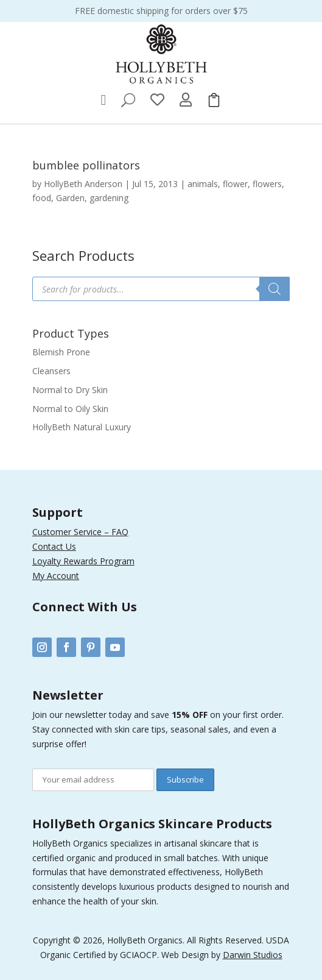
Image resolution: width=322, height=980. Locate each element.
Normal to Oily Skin (70, 409)
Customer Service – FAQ (80, 532)
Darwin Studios (253, 955)
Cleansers (51, 371)
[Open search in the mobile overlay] (161, 289)
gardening (109, 198)
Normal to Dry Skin (70, 390)
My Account (56, 576)
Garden (70, 198)
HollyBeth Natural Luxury (82, 427)
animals (203, 184)
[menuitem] (104, 100)
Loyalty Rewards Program (83, 561)
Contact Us (54, 546)
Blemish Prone (61, 352)
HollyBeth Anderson (83, 184)
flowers (267, 184)
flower (235, 184)
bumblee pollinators (86, 165)
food (42, 198)
